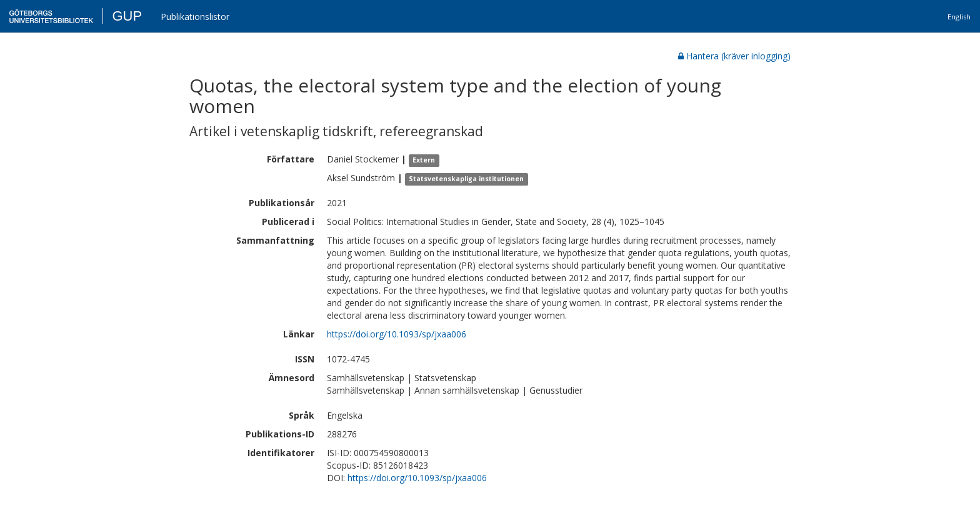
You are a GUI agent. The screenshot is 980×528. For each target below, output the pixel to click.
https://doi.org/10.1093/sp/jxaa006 (397, 334)
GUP (127, 16)
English (959, 17)
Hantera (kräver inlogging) (734, 56)
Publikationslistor (195, 17)
